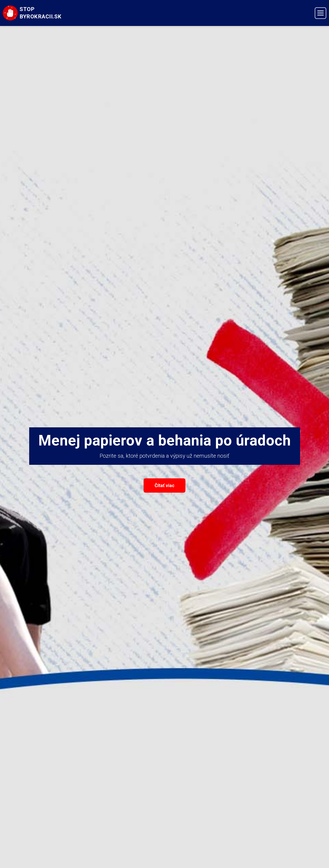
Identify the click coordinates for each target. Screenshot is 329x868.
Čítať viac (164, 485)
